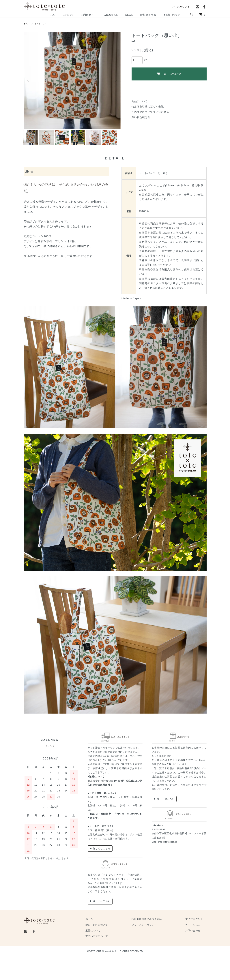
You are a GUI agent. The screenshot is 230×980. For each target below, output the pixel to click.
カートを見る (197, 948)
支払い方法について (115, 960)
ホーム (27, 24)
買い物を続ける (141, 117)
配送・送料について (115, 948)
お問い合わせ (197, 954)
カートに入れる (169, 74)
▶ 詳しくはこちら (100, 872)
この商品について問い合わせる (150, 112)
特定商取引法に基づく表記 (148, 107)
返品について (140, 101)
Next (115, 80)
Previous (29, 80)
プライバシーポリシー (155, 948)
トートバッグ (43, 24)
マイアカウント (181, 7)
